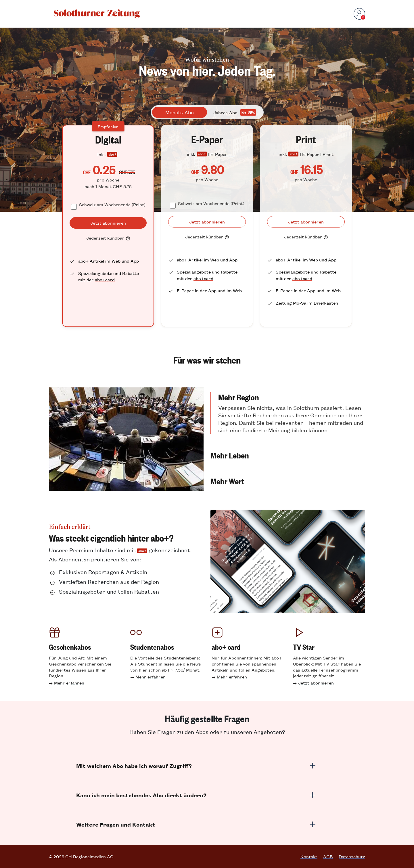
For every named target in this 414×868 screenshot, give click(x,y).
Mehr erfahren (69, 683)
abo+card (105, 279)
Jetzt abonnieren (316, 683)
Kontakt (309, 856)
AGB (328, 856)
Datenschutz (352, 856)
